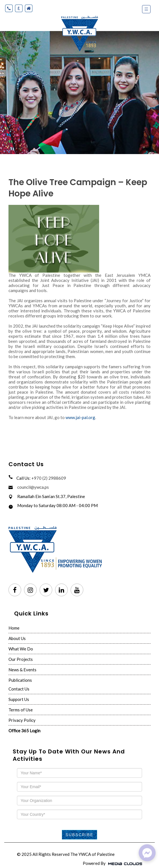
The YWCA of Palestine (92, 854)
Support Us (19, 699)
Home (14, 628)
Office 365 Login (24, 731)
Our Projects (21, 659)
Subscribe (79, 835)
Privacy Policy (22, 720)
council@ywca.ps (33, 487)
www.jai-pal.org (80, 417)
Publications (20, 680)
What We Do (21, 649)
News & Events (22, 670)
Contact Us (19, 689)
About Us (17, 638)
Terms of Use (21, 710)
